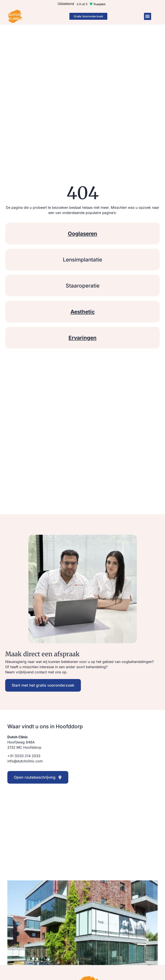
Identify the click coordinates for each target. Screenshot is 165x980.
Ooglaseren (82, 234)
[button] (148, 16)
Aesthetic (83, 312)
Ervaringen (82, 338)
